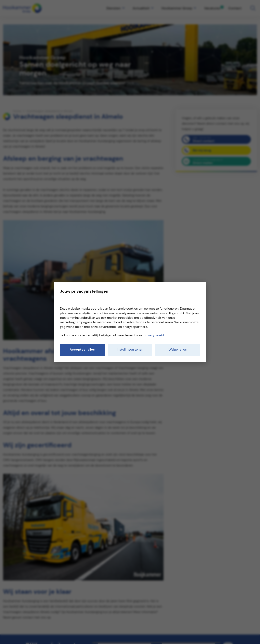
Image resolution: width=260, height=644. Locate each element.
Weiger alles (178, 349)
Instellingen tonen (130, 349)
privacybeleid (154, 335)
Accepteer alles (82, 349)
